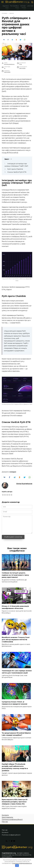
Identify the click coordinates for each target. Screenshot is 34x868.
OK (17, 865)
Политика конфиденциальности (22, 863)
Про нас (5, 822)
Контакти (5, 815)
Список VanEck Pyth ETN (17, 172)
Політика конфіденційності (12, 820)
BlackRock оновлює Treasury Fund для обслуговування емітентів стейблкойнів (16, 639)
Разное (7, 56)
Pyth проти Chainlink (15, 169)
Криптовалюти (7, 817)
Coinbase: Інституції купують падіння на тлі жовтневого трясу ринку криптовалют (15, 575)
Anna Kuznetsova (24, 484)
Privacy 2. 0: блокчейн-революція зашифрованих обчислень (15, 607)
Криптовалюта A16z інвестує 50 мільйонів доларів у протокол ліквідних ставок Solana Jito (15, 802)
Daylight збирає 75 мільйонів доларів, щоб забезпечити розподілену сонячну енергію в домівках (15, 767)
